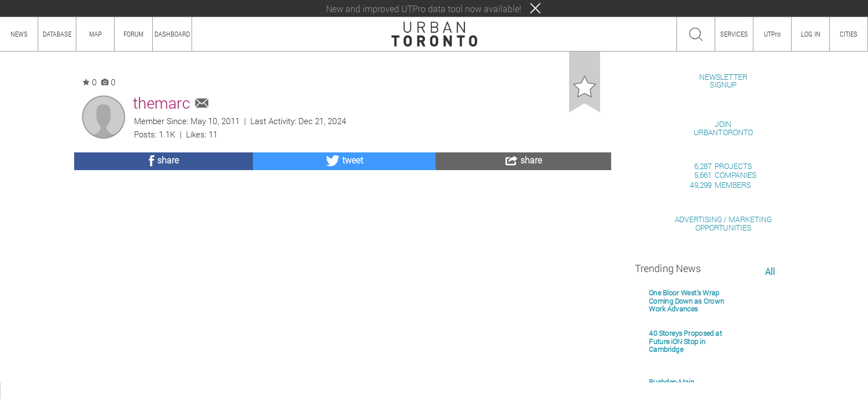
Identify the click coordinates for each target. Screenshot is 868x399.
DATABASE (57, 34)
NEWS (19, 34)
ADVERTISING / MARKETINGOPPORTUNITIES (723, 351)
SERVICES (734, 34)
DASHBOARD (172, 34)
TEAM (130, 390)
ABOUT (15, 390)
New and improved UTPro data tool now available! (424, 9)
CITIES (849, 34)
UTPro (772, 34)
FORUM (133, 34)
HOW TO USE (54, 390)
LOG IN (811, 34)
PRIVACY (162, 390)
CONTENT (97, 390)
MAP (95, 34)
